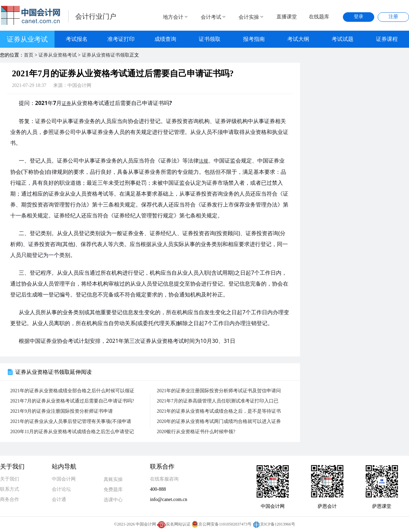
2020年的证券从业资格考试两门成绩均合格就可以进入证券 (219, 421)
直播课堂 (287, 17)
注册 (393, 17)
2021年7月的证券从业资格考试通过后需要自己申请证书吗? (72, 401)
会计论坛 (61, 489)
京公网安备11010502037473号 (222, 524)
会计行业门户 (96, 16)
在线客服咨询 (164, 479)
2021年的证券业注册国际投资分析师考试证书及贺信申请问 (219, 391)
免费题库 (113, 490)
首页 (29, 55)
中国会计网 (64, 479)
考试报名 (77, 39)
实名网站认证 (174, 524)
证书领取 (210, 39)
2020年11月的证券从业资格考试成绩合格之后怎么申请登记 (72, 432)
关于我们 (10, 479)
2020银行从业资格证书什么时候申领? (196, 432)
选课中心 (113, 500)
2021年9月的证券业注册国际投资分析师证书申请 (62, 411)
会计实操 (252, 17)
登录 (359, 17)
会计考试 (214, 17)
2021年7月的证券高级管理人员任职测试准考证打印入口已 (218, 401)
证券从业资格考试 (58, 55)
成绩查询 (165, 39)
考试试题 (343, 39)
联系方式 (10, 489)
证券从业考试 (27, 39)
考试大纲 (298, 39)
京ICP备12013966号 (274, 524)
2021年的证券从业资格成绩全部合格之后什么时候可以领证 (72, 391)
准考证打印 (121, 39)
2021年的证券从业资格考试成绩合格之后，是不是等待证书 (219, 411)
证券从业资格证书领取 (106, 55)
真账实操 (113, 479)
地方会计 (176, 17)
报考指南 (254, 39)
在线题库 (319, 17)
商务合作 (10, 499)
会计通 (59, 499)
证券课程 (387, 39)
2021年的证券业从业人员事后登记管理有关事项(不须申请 (71, 421)
